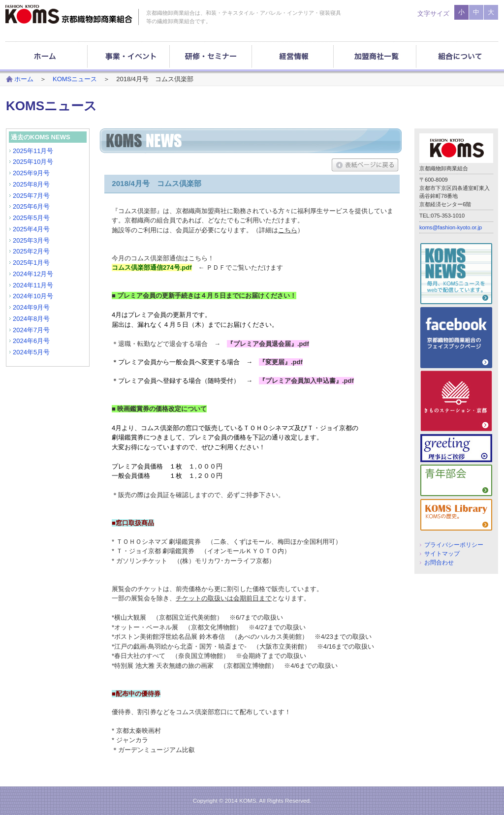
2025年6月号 (31, 206)
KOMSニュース (75, 79)
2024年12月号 (33, 274)
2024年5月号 (31, 352)
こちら (288, 230)
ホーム (24, 79)
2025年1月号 (31, 263)
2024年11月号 (33, 285)
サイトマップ (442, 553)
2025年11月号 (33, 151)
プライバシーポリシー (454, 545)
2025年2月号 (31, 251)
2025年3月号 (31, 240)
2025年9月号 (31, 173)
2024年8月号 (31, 319)
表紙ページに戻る (365, 165)
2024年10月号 (33, 296)
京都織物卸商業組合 (69, 14)
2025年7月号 (31, 196)
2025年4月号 (31, 229)
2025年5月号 (31, 218)
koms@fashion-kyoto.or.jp (451, 227)
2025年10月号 (33, 162)
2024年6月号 (31, 341)
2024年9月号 (31, 307)
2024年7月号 (31, 330)
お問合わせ (439, 562)
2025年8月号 (31, 184)
